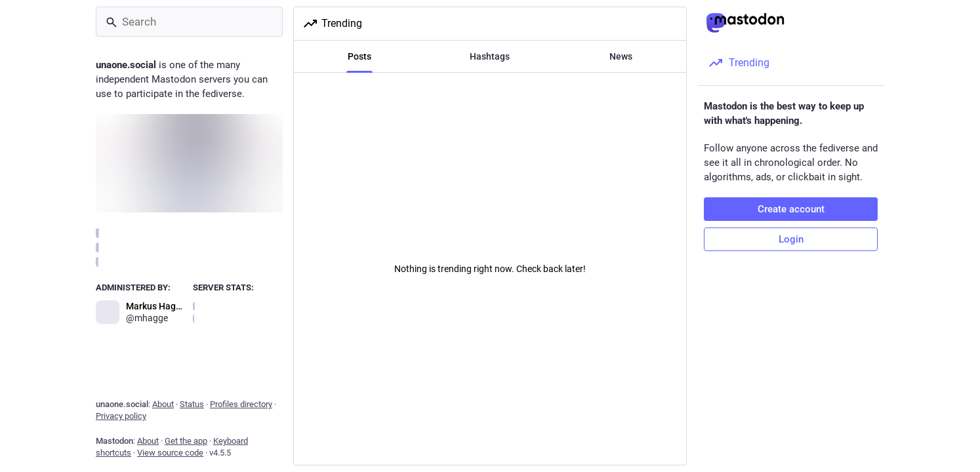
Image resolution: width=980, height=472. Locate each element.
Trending (332, 24)
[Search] (189, 22)
